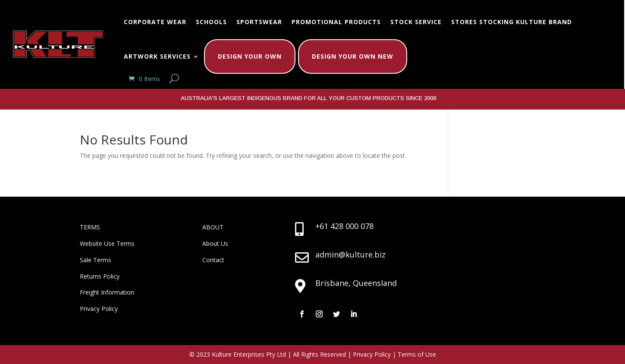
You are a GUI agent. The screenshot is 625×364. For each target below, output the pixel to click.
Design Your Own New (353, 56)
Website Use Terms (107, 243)
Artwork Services (157, 56)
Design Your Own (250, 56)
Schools (211, 22)
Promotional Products (336, 22)
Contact (213, 260)
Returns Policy (100, 276)
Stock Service (416, 22)
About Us (215, 243)
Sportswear (259, 22)
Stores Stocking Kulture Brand (512, 22)
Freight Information (107, 292)
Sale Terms (96, 260)
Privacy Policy (99, 309)
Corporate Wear (155, 22)
